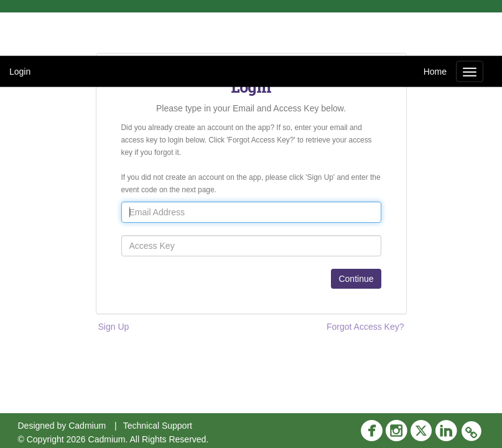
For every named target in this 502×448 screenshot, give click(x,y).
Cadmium (87, 426)
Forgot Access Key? (365, 327)
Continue (356, 279)
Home (435, 72)
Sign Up (114, 327)
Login (20, 72)
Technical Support (158, 426)
